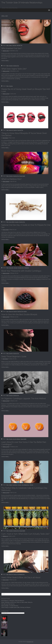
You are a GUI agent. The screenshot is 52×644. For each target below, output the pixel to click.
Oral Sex (14, 45)
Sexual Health (22, 176)
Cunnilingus (15, 485)
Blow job (11, 130)
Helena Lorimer (6, 71)
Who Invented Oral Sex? (12, 48)
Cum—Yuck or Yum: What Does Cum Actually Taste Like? (25, 534)
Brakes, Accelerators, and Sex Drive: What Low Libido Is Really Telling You (17, 602)
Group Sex (11, 268)
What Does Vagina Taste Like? (14, 69)
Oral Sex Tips (19, 45)
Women (31, 485)
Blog (8, 45)
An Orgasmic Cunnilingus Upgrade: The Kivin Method (23, 398)
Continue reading (5, 61)
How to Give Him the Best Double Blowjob (19, 314)
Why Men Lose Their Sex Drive (8, 604)
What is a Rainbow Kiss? (11, 179)
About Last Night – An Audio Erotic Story (10, 606)
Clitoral (11, 485)
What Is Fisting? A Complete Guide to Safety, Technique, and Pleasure (16, 607)
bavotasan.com (30, 642)
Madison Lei (5, 536)
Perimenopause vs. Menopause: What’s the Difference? (13, 601)
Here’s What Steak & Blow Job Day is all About (21, 577)
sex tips (25, 311)
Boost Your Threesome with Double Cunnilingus (21, 271)
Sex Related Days (26, 485)
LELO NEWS (12, 222)
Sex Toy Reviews (17, 439)
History (11, 45)
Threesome (26, 268)
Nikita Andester (6, 181)
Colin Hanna (5, 138)
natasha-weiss (6, 51)
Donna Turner (6, 230)
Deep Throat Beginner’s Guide (14, 357)
